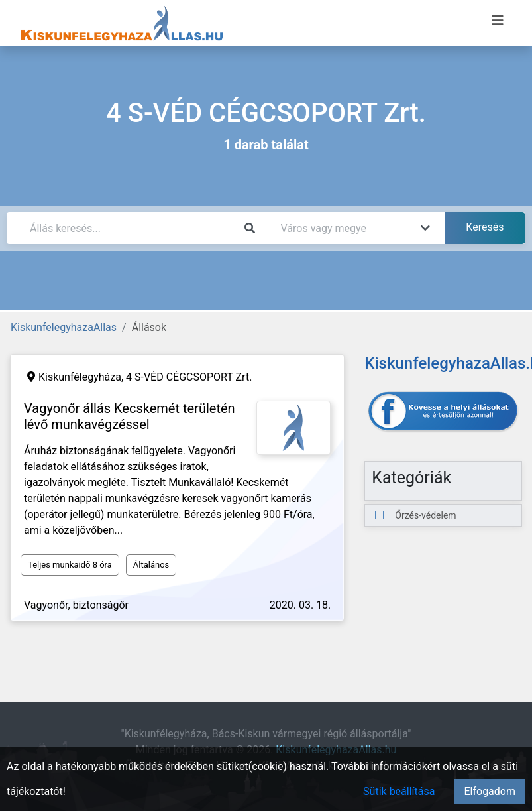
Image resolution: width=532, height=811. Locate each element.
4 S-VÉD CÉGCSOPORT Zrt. (189, 377)
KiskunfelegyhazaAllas (64, 327)
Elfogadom (490, 791)
